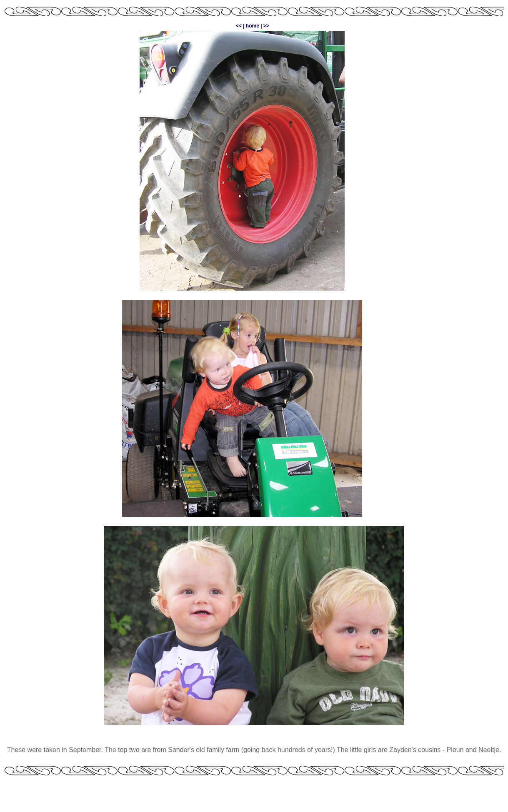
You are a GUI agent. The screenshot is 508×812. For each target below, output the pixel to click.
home (253, 26)
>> (266, 26)
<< (239, 26)
